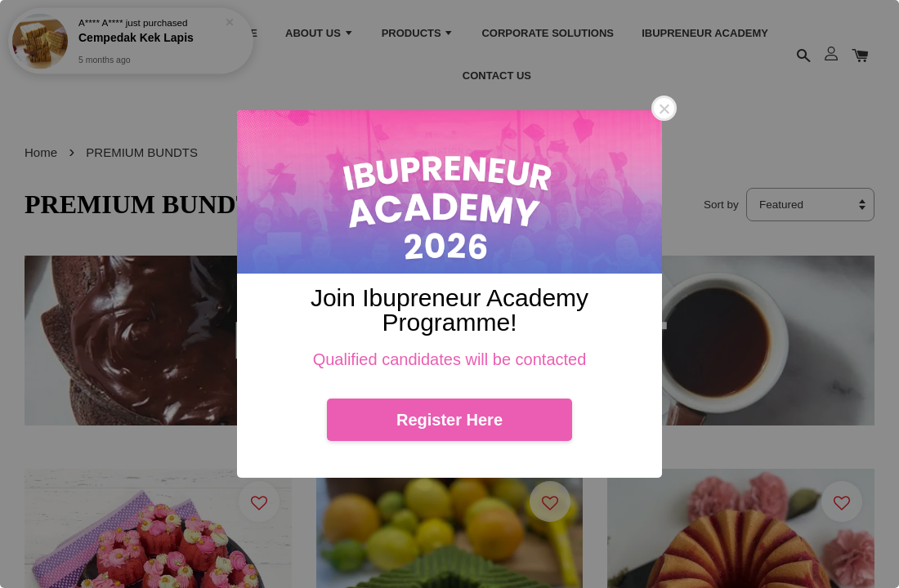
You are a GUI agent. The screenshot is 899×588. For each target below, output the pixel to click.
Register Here (449, 420)
